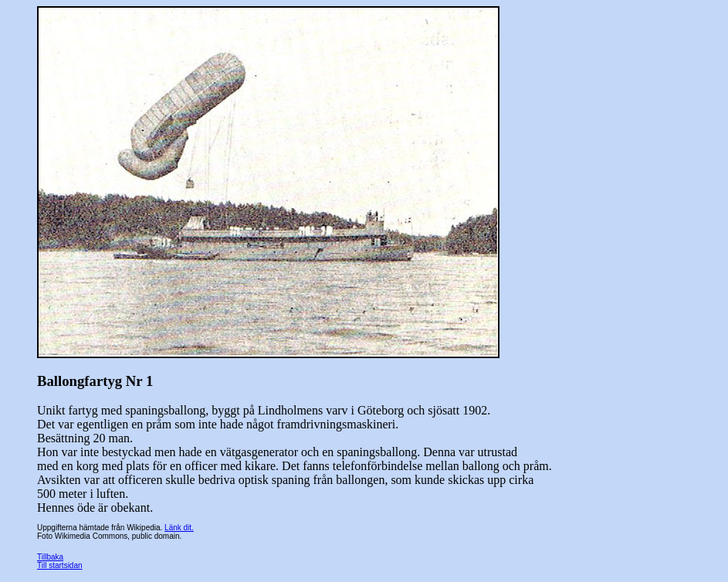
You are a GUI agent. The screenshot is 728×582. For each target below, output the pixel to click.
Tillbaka (50, 557)
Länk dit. (179, 528)
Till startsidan (60, 565)
